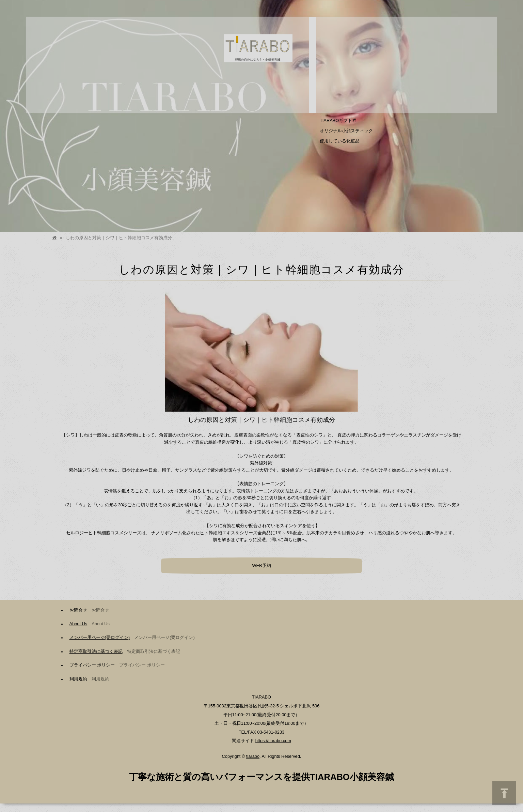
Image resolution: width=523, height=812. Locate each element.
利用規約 (78, 679)
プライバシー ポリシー (92, 665)
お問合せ (78, 610)
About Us (78, 624)
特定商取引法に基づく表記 (96, 651)
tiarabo (253, 756)
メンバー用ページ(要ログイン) (100, 637)
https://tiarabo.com (273, 741)
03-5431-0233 (271, 732)
